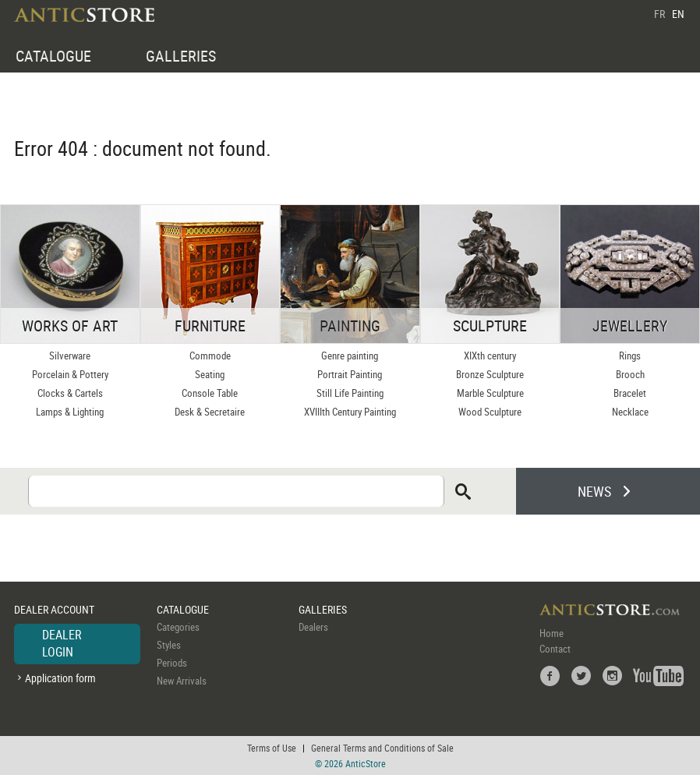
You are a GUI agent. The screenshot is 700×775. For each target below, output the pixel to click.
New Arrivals (182, 681)
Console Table (210, 393)
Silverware (70, 356)
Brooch (630, 374)
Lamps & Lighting (70, 412)
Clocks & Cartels (70, 393)
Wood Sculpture (490, 412)
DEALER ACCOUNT (54, 609)
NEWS (594, 491)
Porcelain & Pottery (70, 374)
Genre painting (350, 356)
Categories (178, 627)
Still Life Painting (350, 393)
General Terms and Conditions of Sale (382, 748)
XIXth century (490, 356)
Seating (210, 374)
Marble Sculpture (490, 393)
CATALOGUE (53, 56)
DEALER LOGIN (62, 643)
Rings (630, 356)
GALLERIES (181, 56)
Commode (210, 356)
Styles (169, 645)
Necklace (630, 412)
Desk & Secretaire (210, 412)
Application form (60, 678)
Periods (172, 663)
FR (659, 14)
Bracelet (630, 393)
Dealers (313, 627)
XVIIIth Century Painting (350, 412)
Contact (555, 649)
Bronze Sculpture (490, 374)
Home (552, 633)
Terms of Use (272, 748)
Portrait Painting (350, 374)
